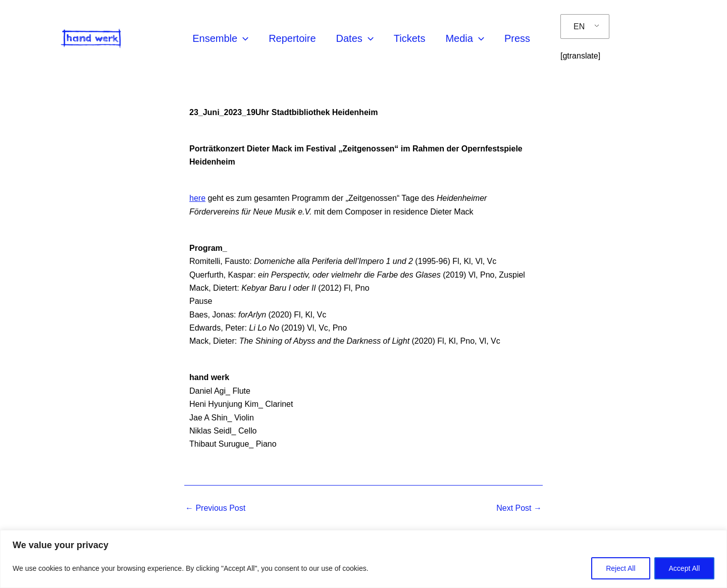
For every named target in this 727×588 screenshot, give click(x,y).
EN (579, 26)
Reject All (620, 568)
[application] (243, 38)
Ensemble (220, 38)
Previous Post (215, 508)
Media (464, 38)
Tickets (410, 38)
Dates (355, 38)
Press (517, 38)
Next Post (519, 508)
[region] (363, 559)
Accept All (684, 568)
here (197, 198)
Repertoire (292, 38)
